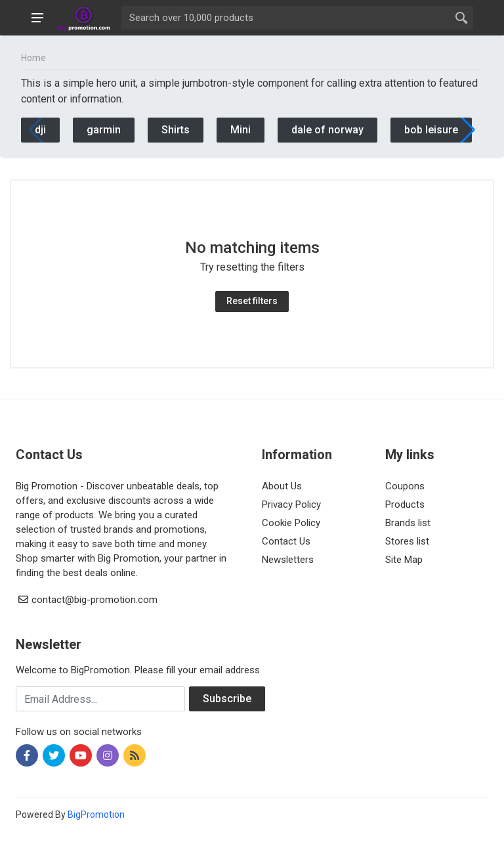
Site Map (404, 560)
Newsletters (288, 560)
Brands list (408, 523)
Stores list (407, 541)
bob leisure (431, 130)
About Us (282, 486)
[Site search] (285, 18)
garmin (104, 130)
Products (405, 504)
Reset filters (252, 301)
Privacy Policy (291, 504)
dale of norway (327, 130)
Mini (241, 130)
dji (40, 130)
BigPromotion (96, 815)
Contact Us (286, 541)
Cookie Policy (291, 523)
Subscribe (227, 699)
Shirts (176, 130)
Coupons (405, 486)
